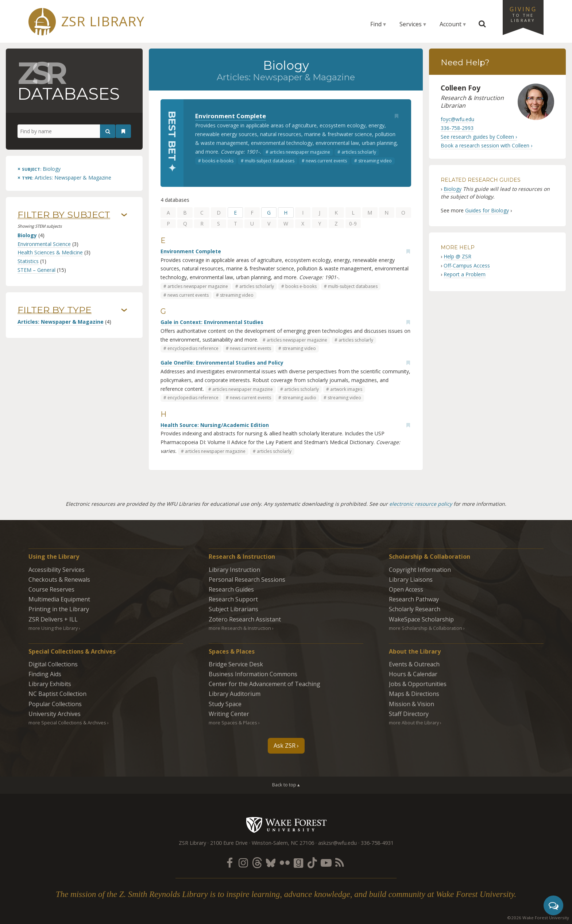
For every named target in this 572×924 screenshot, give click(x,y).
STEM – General (36, 270)
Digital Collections (53, 664)
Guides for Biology (487, 210)
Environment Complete (231, 116)
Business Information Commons (253, 674)
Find (376, 24)
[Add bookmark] (397, 116)
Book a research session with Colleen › (486, 145)
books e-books (218, 161)
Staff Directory (409, 714)
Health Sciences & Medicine (50, 252)
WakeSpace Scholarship (421, 619)
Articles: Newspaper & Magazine (61, 322)
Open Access (406, 589)
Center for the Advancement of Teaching (264, 684)
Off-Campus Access (467, 265)
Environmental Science (44, 244)
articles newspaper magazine (300, 152)
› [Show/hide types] (124, 310)
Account (451, 24)
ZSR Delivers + (53, 619)
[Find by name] (66, 131)
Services (411, 24)
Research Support (233, 599)
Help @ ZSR (457, 256)
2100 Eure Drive (229, 843)
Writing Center (229, 714)
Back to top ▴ (286, 785)
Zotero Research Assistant (245, 619)
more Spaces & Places (233, 723)
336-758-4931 (377, 843)
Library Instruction (234, 570)
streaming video (375, 161)
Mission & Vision (411, 704)
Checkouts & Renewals (59, 580)
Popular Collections (55, 704)
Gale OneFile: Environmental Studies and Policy (222, 363)
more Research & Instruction (240, 628)
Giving (523, 14)
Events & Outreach (414, 664)
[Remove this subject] (39, 169)
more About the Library (414, 723)
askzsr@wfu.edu (337, 843)
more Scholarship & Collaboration (426, 628)
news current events (326, 161)
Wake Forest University (286, 825)
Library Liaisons (411, 580)
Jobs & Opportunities (418, 684)
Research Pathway (414, 599)
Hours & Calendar (413, 674)
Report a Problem (465, 274)
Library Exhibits (50, 684)
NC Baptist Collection (57, 694)
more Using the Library (53, 628)
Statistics (28, 261)
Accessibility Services (57, 570)
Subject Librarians (233, 609)
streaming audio (299, 398)
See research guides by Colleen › (479, 137)
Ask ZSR (285, 746)
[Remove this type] (64, 178)
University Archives (55, 714)
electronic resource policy (421, 504)
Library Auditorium (235, 694)
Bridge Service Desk (236, 664)
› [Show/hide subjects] (124, 215)
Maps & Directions (414, 694)
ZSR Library (103, 21)
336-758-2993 (457, 128)
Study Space (225, 704)
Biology (27, 235)
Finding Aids (45, 674)
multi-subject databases (270, 161)
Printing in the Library (59, 609)
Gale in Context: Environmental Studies (212, 322)
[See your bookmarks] (123, 131)
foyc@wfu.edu (457, 119)
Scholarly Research (415, 609)
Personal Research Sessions (247, 580)
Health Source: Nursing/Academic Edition (215, 425)
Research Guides (231, 589)
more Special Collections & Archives (67, 723)
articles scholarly (359, 152)
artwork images (346, 389)
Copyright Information (420, 570)
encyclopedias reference (193, 348)
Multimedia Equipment (59, 599)
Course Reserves (51, 589)
